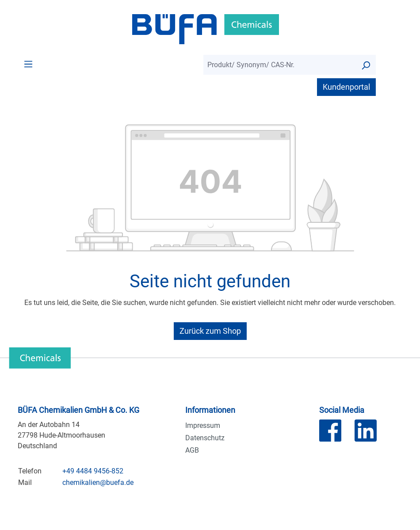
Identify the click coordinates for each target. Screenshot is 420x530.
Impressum (203, 425)
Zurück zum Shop (210, 331)
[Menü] (28, 64)
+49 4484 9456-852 (93, 471)
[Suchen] (366, 65)
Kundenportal (346, 87)
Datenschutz (205, 438)
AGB (192, 450)
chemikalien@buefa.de (98, 482)
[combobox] (280, 65)
